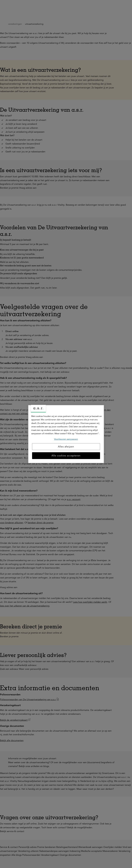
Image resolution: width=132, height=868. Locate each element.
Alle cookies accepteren (66, 456)
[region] (66, 434)
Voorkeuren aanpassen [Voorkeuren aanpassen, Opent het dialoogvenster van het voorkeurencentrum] (66, 439)
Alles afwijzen (66, 447)
